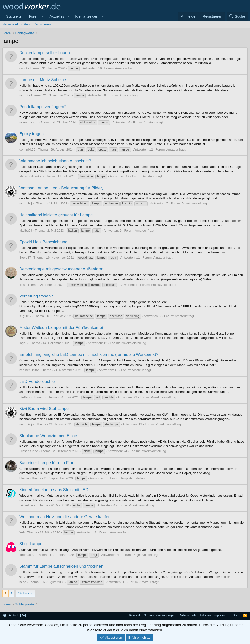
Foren (34, 16)
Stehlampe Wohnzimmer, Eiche (48, 436)
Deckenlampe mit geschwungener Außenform (61, 269)
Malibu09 (26, 230)
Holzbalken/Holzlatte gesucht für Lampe (56, 215)
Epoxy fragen (31, 134)
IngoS (23, 343)
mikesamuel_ (29, 122)
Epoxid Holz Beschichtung (43, 242)
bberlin (24, 478)
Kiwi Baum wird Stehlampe (44, 409)
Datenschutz (188, 615)
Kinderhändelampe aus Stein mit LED (54, 490)
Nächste (24, 593)
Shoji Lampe (31, 544)
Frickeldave (27, 505)
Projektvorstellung (194, 203)
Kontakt (135, 615)
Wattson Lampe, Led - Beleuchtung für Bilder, (61, 188)
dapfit (23, 68)
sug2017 (25, 316)
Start (236, 615)
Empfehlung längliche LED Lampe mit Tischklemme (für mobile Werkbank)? (89, 354)
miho (23, 582)
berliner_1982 (29, 370)
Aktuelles (57, 16)
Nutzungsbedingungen (159, 615)
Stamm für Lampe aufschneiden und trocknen (61, 566)
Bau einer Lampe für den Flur (46, 463)
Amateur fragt (125, 68)
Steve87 (25, 258)
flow (22, 285)
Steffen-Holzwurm (32, 397)
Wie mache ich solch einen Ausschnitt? (55, 161)
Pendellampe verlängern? (43, 107)
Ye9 (22, 532)
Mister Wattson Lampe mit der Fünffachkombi (61, 328)
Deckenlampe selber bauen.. (46, 53)
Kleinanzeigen (87, 16)
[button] (42, 16)
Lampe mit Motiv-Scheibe (43, 80)
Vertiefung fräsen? (36, 296)
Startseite (14, 16)
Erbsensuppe (29, 451)
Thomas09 (27, 555)
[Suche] (237, 16)
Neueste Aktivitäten (16, 24)
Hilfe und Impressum (214, 615)
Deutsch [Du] (15, 615)
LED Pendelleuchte (37, 382)
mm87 (24, 95)
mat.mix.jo (26, 203)
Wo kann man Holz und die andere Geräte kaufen (65, 517)
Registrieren (42, 24)
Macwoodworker (31, 176)
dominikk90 (27, 149)
